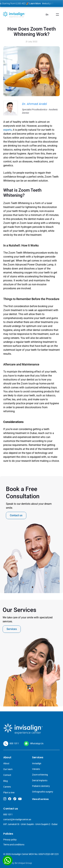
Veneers (36, 769)
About (6, 763)
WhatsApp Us (37, 743)
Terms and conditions (14, 845)
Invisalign (37, 763)
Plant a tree (9, 793)
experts (7, 130)
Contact (7, 775)
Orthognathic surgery (43, 792)
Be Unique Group (23, 863)
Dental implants (40, 780)
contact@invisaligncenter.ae (17, 819)
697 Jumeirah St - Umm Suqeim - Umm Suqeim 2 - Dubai (30, 824)
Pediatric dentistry (41, 786)
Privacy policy (10, 840)
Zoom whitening (40, 775)
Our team (8, 769)
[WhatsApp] (8, 860)
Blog (6, 781)
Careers (7, 787)
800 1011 (14, 743)
